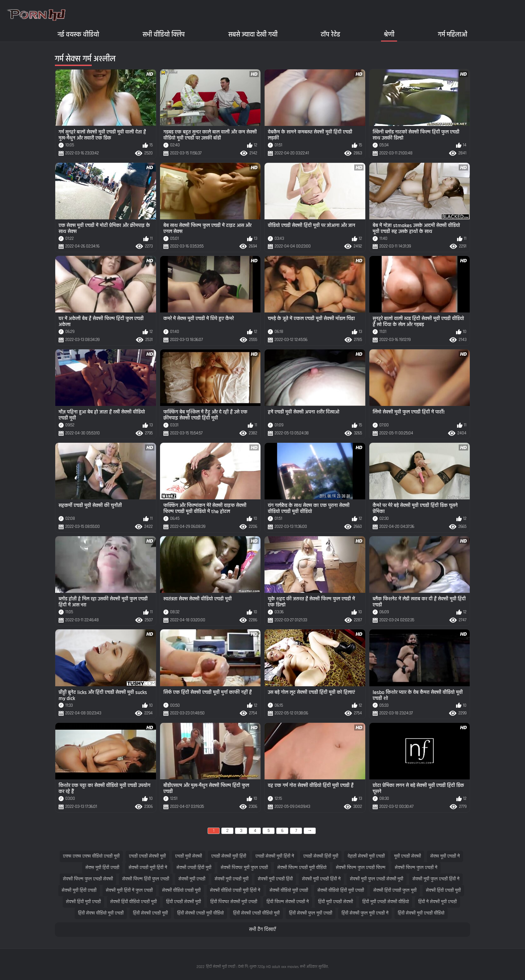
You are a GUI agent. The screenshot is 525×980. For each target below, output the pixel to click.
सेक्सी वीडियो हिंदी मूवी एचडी (341, 890)
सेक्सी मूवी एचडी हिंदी (275, 879)
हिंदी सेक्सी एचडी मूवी (150, 913)
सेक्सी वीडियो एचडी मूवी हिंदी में (235, 890)
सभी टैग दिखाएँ (262, 930)
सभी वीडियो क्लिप (164, 34)
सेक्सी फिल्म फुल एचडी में (416, 868)
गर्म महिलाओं (453, 34)
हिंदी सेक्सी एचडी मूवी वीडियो (200, 913)
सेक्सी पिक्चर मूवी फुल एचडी (244, 868)
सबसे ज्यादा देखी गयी (253, 34)
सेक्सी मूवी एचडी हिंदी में (321, 879)
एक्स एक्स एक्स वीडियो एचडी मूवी (91, 856)
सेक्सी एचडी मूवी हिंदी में (148, 868)
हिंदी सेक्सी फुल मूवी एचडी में (365, 913)
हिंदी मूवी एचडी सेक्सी (335, 902)
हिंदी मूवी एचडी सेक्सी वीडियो (386, 902)
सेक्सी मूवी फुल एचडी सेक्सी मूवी (377, 879)
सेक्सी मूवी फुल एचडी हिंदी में (436, 879)
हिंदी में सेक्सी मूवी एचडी (437, 902)
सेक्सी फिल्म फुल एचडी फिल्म (361, 868)
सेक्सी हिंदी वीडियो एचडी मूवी (133, 902)
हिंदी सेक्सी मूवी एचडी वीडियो (421, 913)
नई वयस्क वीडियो (78, 34)
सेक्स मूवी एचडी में (445, 856)
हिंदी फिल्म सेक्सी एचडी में (288, 902)
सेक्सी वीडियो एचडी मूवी (181, 890)
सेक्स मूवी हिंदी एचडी (102, 868)
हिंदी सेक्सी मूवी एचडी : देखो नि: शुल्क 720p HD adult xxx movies (252, 967)
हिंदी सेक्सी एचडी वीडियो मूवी (256, 913)
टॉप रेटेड (330, 34)
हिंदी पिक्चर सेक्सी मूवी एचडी (234, 902)
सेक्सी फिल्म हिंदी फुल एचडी (146, 879)
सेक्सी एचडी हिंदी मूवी (194, 868)
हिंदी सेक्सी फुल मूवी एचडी (311, 913)
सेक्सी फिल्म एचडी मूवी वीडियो (302, 868)
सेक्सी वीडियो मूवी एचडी (289, 890)
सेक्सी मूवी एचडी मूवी (232, 879)
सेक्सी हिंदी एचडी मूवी (443, 890)
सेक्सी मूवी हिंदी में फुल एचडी (129, 890)
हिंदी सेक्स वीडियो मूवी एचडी (101, 913)
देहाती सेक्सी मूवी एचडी (366, 856)
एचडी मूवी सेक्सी (189, 856)
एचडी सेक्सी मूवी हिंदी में (275, 856)
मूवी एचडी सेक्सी (407, 856)
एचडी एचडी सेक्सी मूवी (147, 856)
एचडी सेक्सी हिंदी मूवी (321, 856)
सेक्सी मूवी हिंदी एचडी (79, 890)
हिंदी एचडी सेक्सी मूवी (183, 902)
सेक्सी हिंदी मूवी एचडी (83, 902)
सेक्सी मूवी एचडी (192, 879)
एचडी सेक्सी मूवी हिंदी (229, 856)
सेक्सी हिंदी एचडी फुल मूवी (395, 890)
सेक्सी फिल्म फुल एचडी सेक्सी (88, 879)
